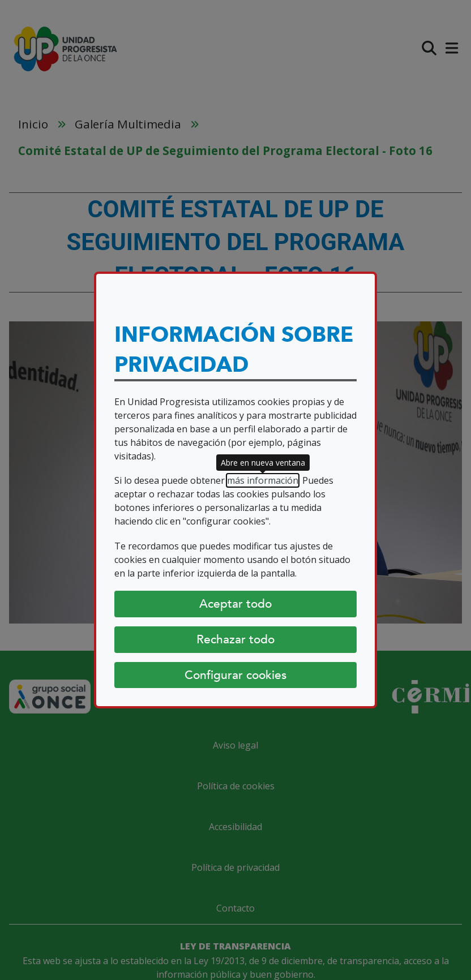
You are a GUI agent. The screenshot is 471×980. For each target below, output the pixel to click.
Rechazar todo (236, 639)
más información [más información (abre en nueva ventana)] (263, 480)
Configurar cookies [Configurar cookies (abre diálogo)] (236, 675)
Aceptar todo (236, 604)
